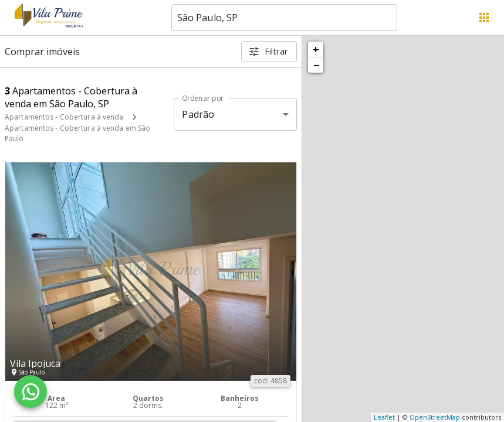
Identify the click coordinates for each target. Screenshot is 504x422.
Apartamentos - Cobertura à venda (64, 117)
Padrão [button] (198, 114)
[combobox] (284, 18)
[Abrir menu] (484, 18)
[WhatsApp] (31, 392)
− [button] (316, 65)
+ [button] (316, 49)
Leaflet (384, 417)
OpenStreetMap (435, 417)
